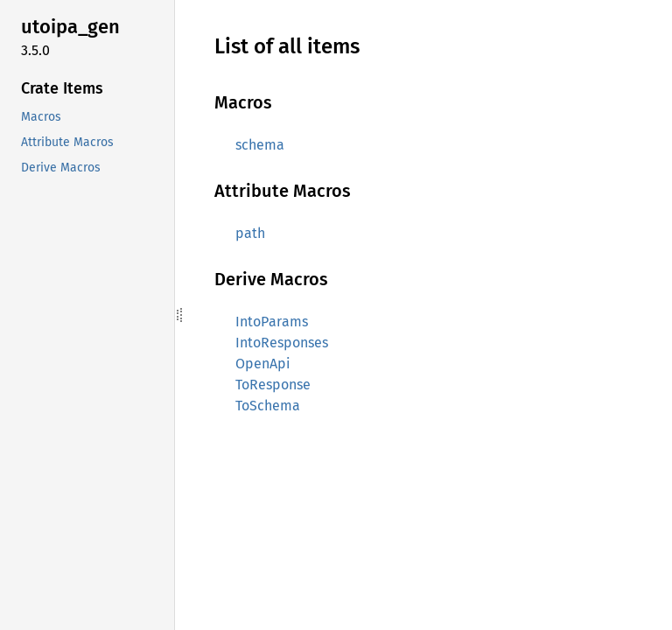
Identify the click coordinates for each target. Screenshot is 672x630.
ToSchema (268, 406)
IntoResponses (282, 343)
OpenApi (263, 364)
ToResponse (273, 385)
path (250, 233)
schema (260, 145)
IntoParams (272, 322)
